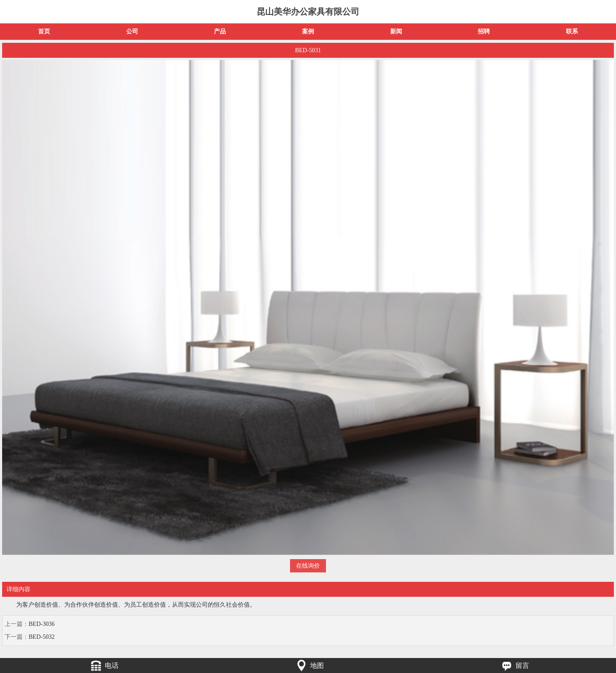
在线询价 (308, 566)
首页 (44, 31)
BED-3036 (42, 624)
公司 (132, 31)
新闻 (396, 31)
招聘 (484, 31)
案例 (308, 31)
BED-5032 (42, 637)
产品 (220, 31)
